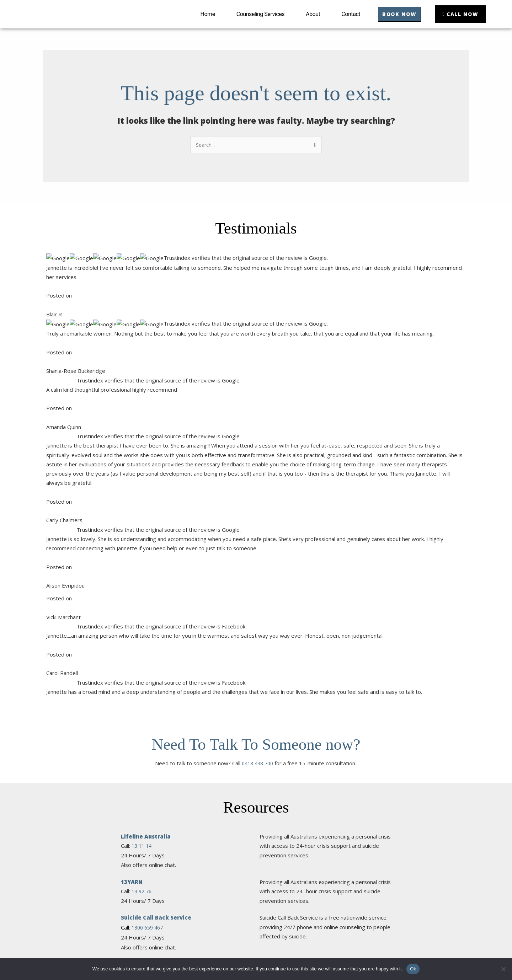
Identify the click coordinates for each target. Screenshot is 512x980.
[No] (503, 969)
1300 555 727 (149, 633)
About (306, 21)
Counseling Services (254, 21)
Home (201, 21)
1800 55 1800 (149, 540)
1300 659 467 (149, 493)
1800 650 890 (149, 761)
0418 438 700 (257, 329)
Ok (413, 969)
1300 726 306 (149, 788)
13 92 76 (143, 457)
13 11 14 (143, 411)
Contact (344, 21)
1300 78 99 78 (150, 586)
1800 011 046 (150, 825)
